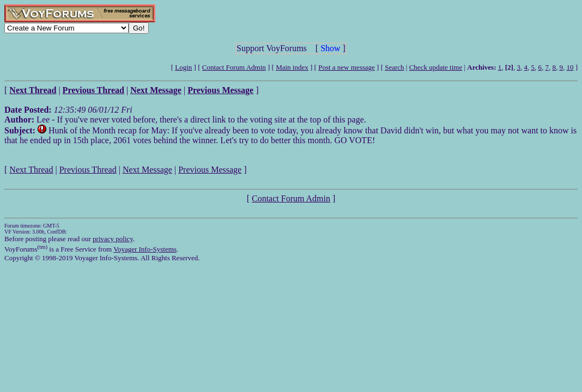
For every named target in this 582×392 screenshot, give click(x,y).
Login (183, 67)
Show (330, 48)
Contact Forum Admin (234, 67)
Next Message (147, 170)
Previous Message (210, 170)
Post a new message (347, 67)
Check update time (436, 67)
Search (394, 67)
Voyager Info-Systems (145, 249)
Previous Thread (88, 170)
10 (570, 67)
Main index (292, 67)
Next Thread (31, 170)
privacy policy (113, 239)
